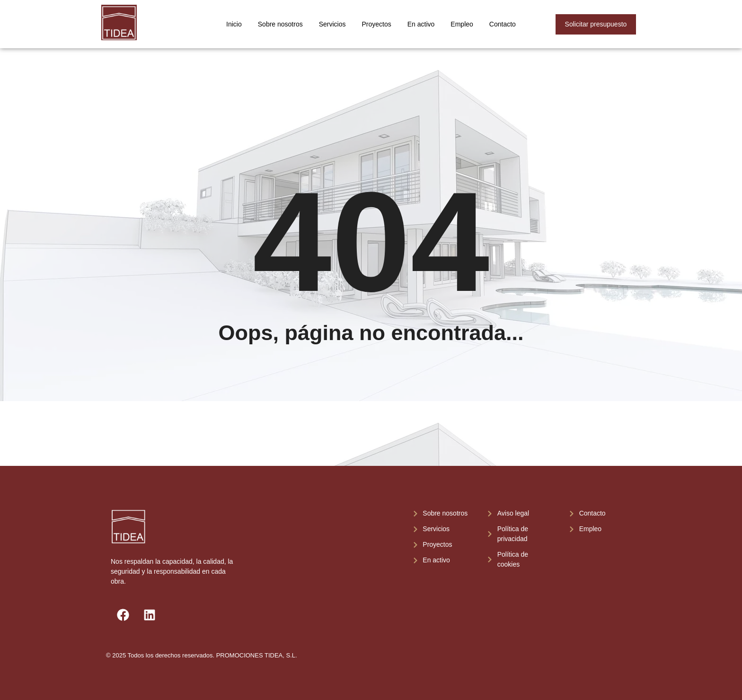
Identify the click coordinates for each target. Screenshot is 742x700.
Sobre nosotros (280, 24)
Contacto (503, 24)
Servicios (332, 24)
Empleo (462, 24)
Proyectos (377, 24)
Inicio (234, 24)
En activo (421, 24)
